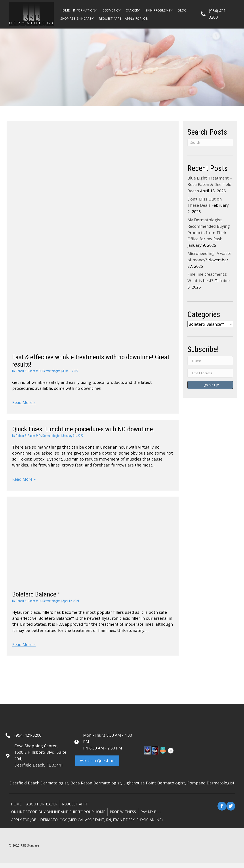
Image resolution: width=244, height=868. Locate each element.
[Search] (210, 143)
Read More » (24, 403)
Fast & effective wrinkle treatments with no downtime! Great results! (91, 361)
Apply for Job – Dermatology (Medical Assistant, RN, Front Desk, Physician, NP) (87, 824)
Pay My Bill (151, 817)
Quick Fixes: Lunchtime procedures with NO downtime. (83, 430)
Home (16, 809)
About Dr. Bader (42, 809)
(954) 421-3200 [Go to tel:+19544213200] (28, 740)
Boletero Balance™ (36, 597)
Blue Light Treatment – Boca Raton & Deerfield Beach (210, 184)
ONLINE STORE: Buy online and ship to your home (58, 817)
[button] (96, 10)
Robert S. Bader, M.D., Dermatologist (38, 371)
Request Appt (75, 809)
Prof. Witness (123, 817)
